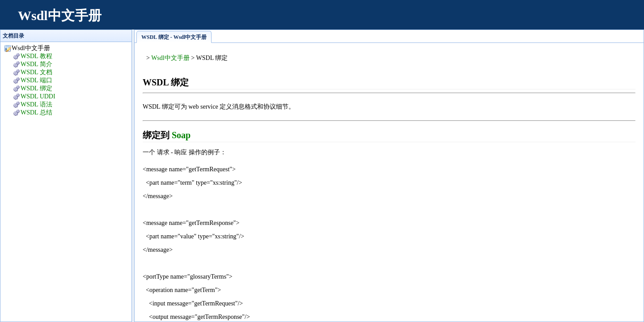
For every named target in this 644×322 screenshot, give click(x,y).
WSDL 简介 (36, 64)
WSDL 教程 (36, 56)
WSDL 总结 (36, 112)
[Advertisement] (472, 20)
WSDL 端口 (36, 80)
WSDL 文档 (36, 72)
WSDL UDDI (38, 96)
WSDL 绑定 (36, 88)
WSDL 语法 (36, 104)
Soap (181, 135)
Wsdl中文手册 (60, 15)
